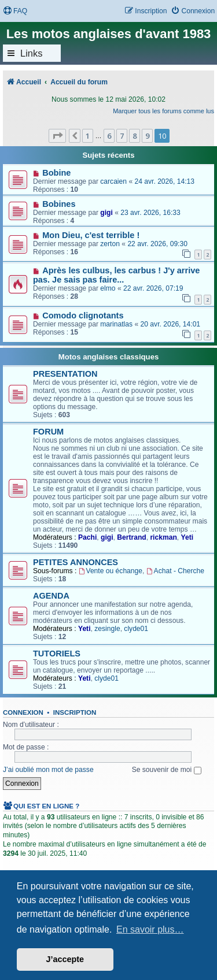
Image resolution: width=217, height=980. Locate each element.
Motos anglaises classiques (109, 357)
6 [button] (109, 136)
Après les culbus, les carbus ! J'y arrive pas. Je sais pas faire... (116, 275)
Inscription (75, 712)
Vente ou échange (111, 571)
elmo (108, 288)
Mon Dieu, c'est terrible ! (91, 235)
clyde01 (136, 629)
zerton (110, 244)
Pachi (87, 537)
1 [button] (88, 136)
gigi (106, 213)
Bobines (59, 204)
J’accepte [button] (65, 959)
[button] (57, 136)
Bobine (56, 173)
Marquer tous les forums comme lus (163, 111)
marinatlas (116, 324)
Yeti (187, 537)
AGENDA (51, 596)
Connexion (23, 712)
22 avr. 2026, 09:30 (157, 244)
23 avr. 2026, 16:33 (150, 213)
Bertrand (131, 537)
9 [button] (147, 136)
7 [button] (122, 136)
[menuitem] (15, 11)
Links (32, 53)
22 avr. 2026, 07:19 (153, 288)
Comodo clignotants (83, 315)
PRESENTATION (65, 374)
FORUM (48, 432)
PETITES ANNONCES (76, 562)
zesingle (107, 629)
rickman (163, 537)
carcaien (113, 181)
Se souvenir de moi (167, 770)
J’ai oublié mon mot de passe (48, 770)
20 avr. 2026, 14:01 (171, 324)
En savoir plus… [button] (150, 929)
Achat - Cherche (175, 571)
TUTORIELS (57, 654)
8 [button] (135, 136)
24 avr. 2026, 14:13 (164, 181)
